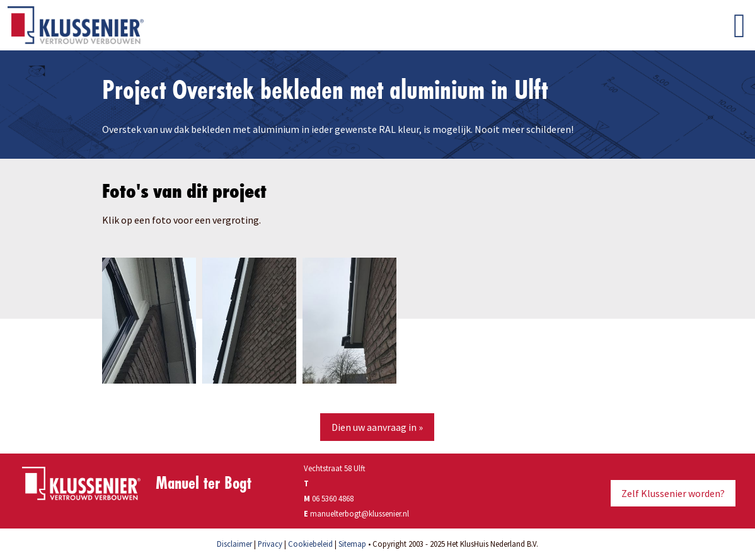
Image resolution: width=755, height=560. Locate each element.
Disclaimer (234, 544)
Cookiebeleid (310, 544)
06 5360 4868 (333, 498)
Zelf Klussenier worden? (673, 493)
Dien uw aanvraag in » (377, 427)
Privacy (270, 544)
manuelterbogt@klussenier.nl (360, 513)
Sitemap (352, 544)
